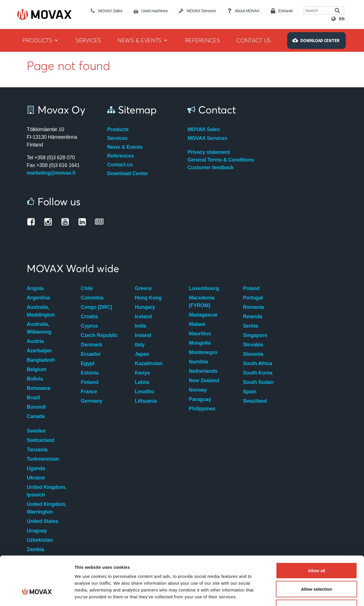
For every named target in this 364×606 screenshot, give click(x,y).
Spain (250, 392)
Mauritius (200, 334)
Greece (143, 288)
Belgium (37, 369)
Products (118, 129)
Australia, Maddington (41, 311)
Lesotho (144, 392)
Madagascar (203, 315)
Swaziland (255, 401)
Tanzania (37, 450)
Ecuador (91, 354)
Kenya (142, 373)
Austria (35, 341)
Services (117, 138)
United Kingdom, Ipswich (46, 491)
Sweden (36, 431)
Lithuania (146, 401)
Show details (298, 595)
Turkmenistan (43, 459)
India (141, 326)
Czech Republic (99, 335)
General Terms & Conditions (221, 160)
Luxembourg (204, 288)
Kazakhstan (149, 363)
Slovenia (253, 354)
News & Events (125, 147)
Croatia (89, 317)
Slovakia (253, 345)
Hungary (145, 307)
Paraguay (200, 399)
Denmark (91, 345)
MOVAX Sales (203, 129)
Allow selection (316, 550)
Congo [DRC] (96, 307)
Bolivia (35, 379)
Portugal (253, 298)
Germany (92, 401)
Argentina (38, 298)
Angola (35, 288)
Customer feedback (210, 167)
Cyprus (89, 326)
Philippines (202, 409)
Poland (251, 288)
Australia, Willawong (39, 328)
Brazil (33, 398)
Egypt (88, 363)
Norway (198, 390)
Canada (36, 416)
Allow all (317, 531)
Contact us (120, 165)
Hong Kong (148, 298)
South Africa (258, 363)
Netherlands (203, 371)
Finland (90, 382)
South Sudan (258, 382)
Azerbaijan (39, 351)
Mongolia (200, 343)
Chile (87, 288)
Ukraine (36, 478)
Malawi (197, 324)
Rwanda (252, 317)
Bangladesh (41, 360)
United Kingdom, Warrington (46, 508)
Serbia (250, 326)
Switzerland (41, 440)
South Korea (258, 373)
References (121, 156)
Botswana (39, 388)
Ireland (143, 335)
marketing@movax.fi (51, 173)
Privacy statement (209, 152)
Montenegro (203, 352)
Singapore (255, 335)
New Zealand (204, 380)
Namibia (198, 362)
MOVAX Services (207, 138)
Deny (317, 569)
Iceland (143, 317)
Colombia (92, 298)
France (89, 392)
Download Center (128, 173)
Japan (142, 354)
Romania (253, 307)
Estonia (90, 373)
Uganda (36, 468)
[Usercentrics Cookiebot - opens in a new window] (37, 595)
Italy (140, 345)
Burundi (36, 407)
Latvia (142, 382)
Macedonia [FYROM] (202, 302)
